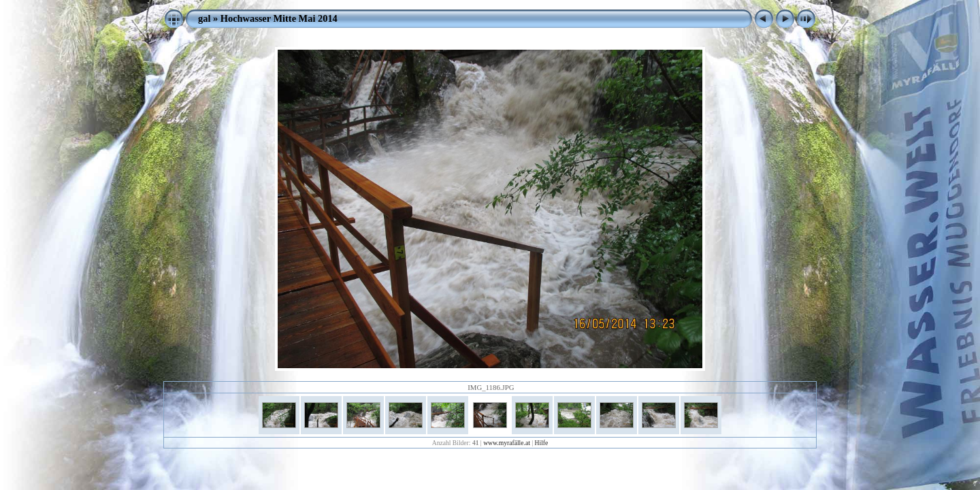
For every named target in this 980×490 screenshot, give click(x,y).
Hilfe (542, 443)
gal (204, 18)
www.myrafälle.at (507, 443)
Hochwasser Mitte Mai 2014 (279, 18)
